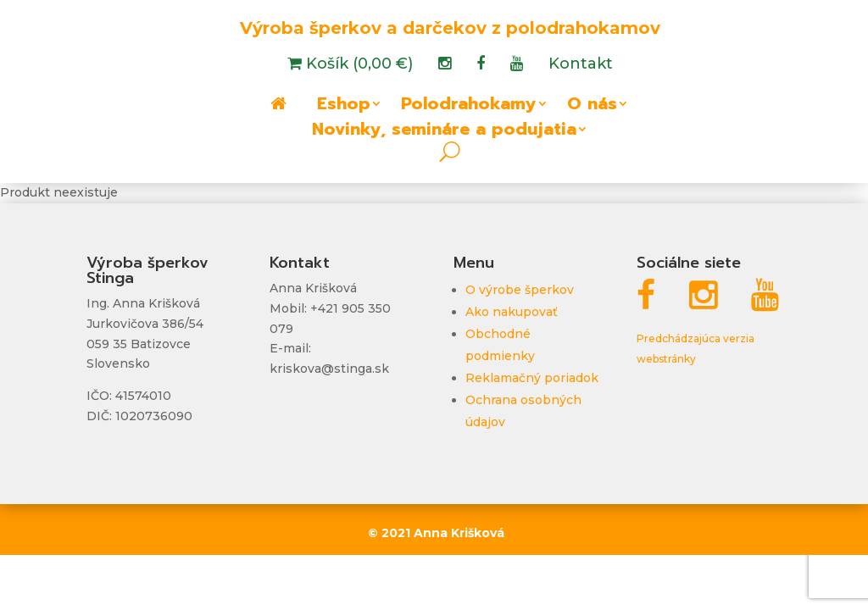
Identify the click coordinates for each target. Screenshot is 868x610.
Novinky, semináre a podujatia (444, 132)
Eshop (344, 107)
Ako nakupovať (512, 312)
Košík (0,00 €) (357, 65)
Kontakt (581, 65)
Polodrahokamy (469, 107)
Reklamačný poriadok (532, 378)
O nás (592, 107)
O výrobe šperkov (520, 290)
